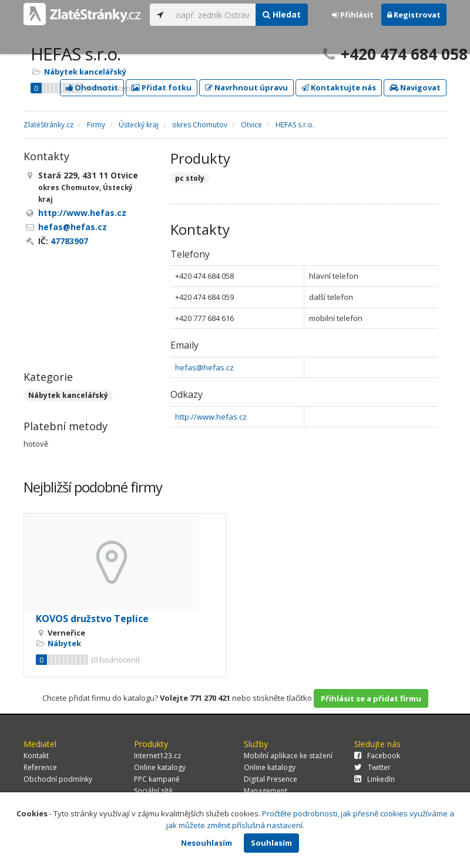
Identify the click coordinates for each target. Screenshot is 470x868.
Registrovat (414, 15)
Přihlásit (353, 15)
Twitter (372, 767)
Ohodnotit (92, 87)
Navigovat (415, 87)
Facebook (377, 756)
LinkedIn (375, 779)
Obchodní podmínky (58, 779)
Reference (40, 767)
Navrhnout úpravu (246, 87)
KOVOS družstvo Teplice (92, 619)
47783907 (69, 241)
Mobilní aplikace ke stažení (288, 756)
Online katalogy (160, 767)
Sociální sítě (153, 791)
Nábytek (64, 643)
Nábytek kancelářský (85, 72)
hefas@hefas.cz (204, 367)
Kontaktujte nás (339, 87)
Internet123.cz (157, 756)
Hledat (282, 14)
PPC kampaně (157, 779)
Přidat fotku (162, 87)
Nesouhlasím (207, 843)
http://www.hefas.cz (211, 417)
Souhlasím (271, 843)
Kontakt (36, 756)
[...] (213, 15)
